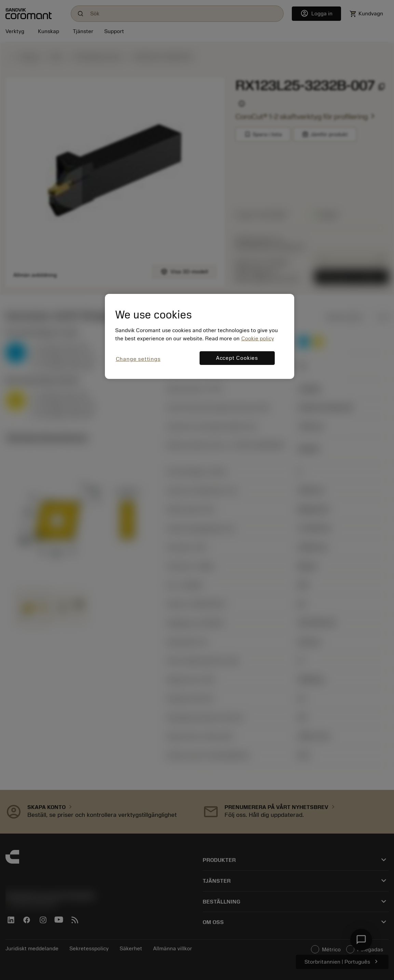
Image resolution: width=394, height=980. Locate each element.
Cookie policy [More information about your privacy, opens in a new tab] (258, 339)
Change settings (138, 359)
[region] (200, 336)
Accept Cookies (237, 358)
